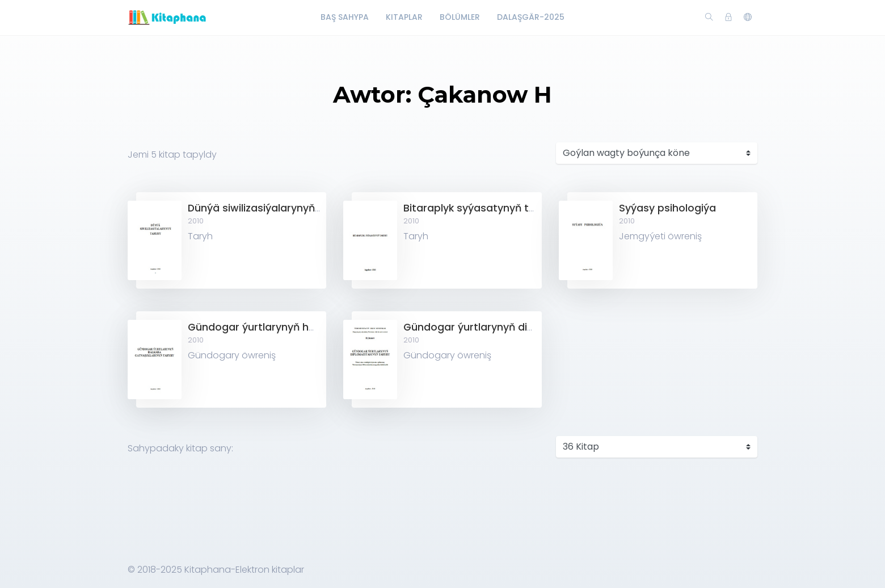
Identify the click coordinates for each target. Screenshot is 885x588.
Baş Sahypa (345, 17)
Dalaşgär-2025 (531, 17)
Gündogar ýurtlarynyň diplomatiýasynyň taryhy (524, 327)
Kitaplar (404, 17)
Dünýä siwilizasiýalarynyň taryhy (269, 208)
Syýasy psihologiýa (667, 208)
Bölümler (460, 17)
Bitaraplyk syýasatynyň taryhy (480, 208)
